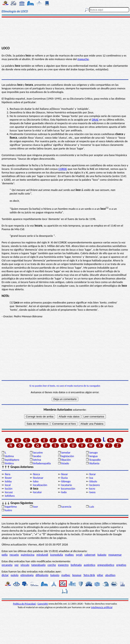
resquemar (115, 555)
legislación (68, 456)
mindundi (42, 555)
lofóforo (10, 496)
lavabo (37, 456)
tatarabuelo (39, 565)
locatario (67, 485)
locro (92, 489)
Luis (92, 507)
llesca (36, 474)
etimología (27, 575)
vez (17, 565)
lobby (8, 481)
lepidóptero (12, 460)
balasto (102, 555)
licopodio (95, 460)
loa (91, 478)
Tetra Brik (89, 575)
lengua (93, 456)
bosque (77, 575)
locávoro (95, 485)
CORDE (63, 169)
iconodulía (56, 555)
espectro (63, 565)
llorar (93, 474)
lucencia (66, 507)
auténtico (90, 565)
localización (40, 485)
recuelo (14, 555)
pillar (100, 575)
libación (66, 460)
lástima (9, 456)
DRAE (95, 120)
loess (92, 492)
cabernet (90, 555)
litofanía (94, 463)
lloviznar (38, 478)
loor (36, 507)
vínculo (25, 565)
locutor (37, 492)
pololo (15, 575)
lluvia (64, 478)
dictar (5, 575)
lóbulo (93, 481)
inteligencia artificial (102, 607)
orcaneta (7, 565)
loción (9, 489)
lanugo (93, 453)
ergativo (121, 565)
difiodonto (42, 575)
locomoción (68, 489)
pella (5, 555)
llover (8, 478)
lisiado (65, 463)
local (8, 485)
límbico (9, 463)
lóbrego (66, 481)
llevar (64, 474)
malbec (69, 555)
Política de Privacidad (25, 604)
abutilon (110, 575)
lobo (36, 481)
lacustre (38, 453)
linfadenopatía (42, 463)
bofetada (76, 565)
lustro (8, 510)
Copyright (43, 604)
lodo (64, 492)
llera (7, 474)
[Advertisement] (65, 31)
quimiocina (27, 555)
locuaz (9, 492)
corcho (52, 565)
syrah (79, 555)
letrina (37, 460)
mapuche (83, 59)
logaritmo (11, 507)
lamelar (66, 453)
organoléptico (106, 565)
